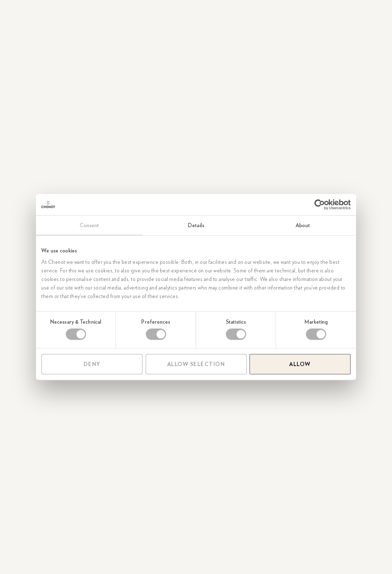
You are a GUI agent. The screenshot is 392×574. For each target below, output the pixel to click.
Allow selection (196, 364)
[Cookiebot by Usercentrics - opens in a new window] (320, 205)
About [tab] (303, 225)
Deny (92, 364)
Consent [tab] (89, 225)
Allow (300, 364)
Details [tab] (196, 225)
